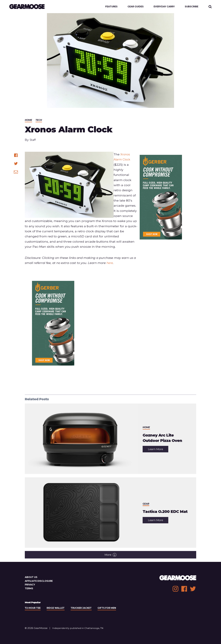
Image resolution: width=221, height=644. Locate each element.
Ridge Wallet (57, 608)
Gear (146, 502)
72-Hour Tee (33, 608)
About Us (31, 578)
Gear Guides (134, 7)
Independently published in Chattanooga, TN (80, 629)
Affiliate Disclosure (39, 581)
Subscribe (191, 7)
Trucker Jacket (84, 608)
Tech (39, 121)
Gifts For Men (111, 608)
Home (29, 121)
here (110, 263)
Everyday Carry (163, 7)
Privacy (30, 585)
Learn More (158, 450)
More (111, 555)
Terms (29, 589)
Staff (33, 140)
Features (109, 7)
